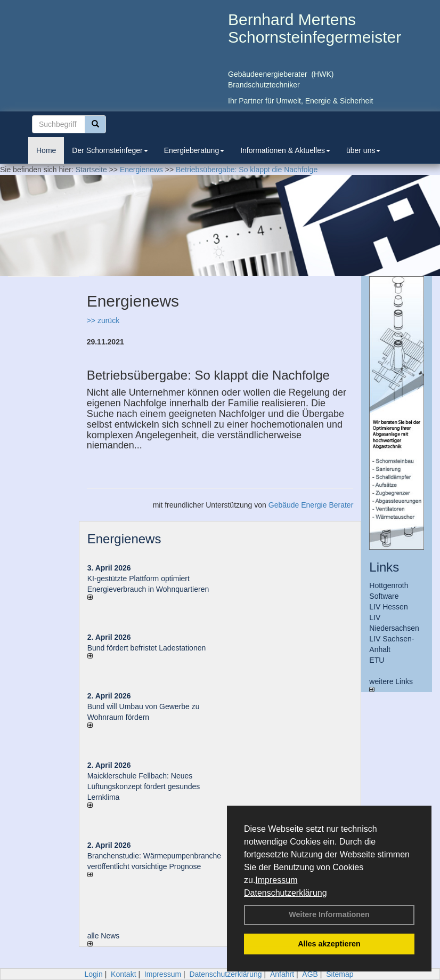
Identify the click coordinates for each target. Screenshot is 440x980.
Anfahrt (282, 974)
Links (384, 567)
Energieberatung (194, 150)
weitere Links (391, 685)
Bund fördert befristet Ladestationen (147, 648)
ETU (377, 660)
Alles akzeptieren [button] (329, 944)
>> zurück (103, 320)
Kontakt (123, 974)
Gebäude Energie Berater (311, 505)
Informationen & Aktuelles (285, 150)
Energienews (124, 539)
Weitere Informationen (329, 914)
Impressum (276, 880)
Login (93, 974)
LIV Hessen (388, 607)
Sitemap (340, 974)
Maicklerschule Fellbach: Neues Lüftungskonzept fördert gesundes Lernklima (144, 786)
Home (46, 150)
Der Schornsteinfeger (110, 150)
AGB (310, 974)
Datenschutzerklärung (286, 893)
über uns (363, 150)
